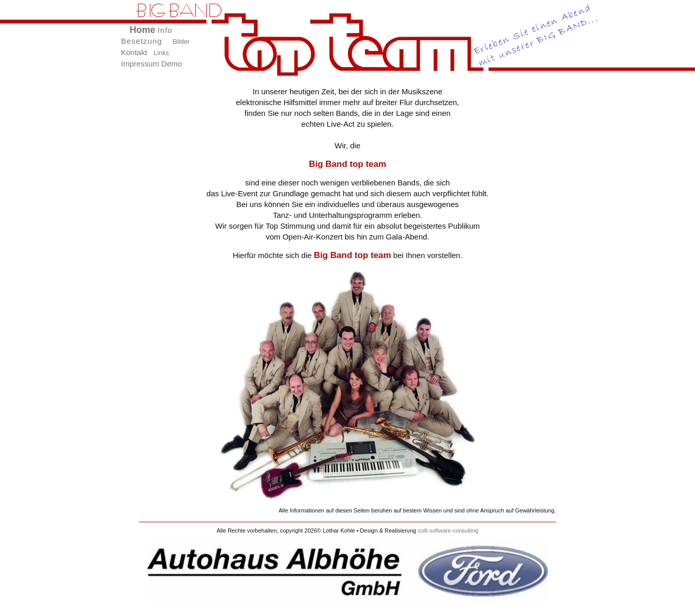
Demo (171, 64)
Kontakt (134, 52)
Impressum (140, 64)
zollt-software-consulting (448, 531)
